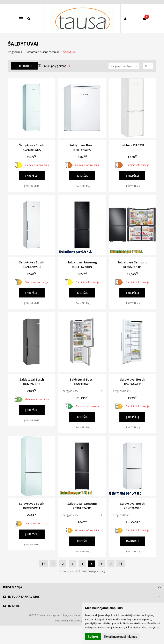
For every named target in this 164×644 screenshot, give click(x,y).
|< (43, 564)
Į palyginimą (32, 186)
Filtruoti (25, 66)
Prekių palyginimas (54, 66)
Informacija (13, 587)
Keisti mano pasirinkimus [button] (121, 637)
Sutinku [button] (93, 637)
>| (121, 564)
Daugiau (132, 541)
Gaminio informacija (37, 165)
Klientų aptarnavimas (21, 597)
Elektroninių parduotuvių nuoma (72, 621)
